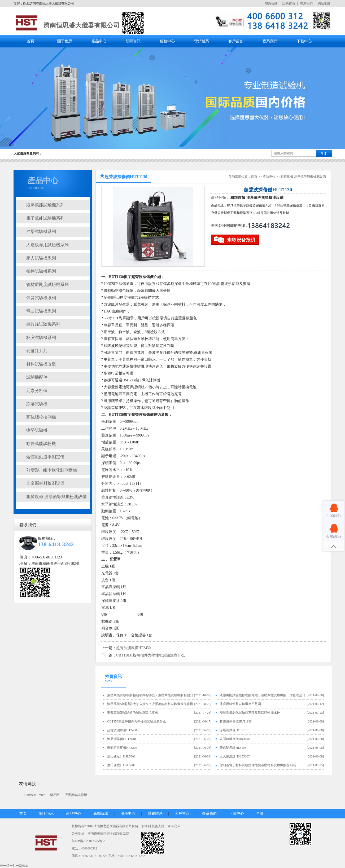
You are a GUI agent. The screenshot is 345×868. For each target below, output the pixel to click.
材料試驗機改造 (41, 364)
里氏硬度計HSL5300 (121, 756)
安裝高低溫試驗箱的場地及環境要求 (133, 713)
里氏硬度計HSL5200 (121, 765)
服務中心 (167, 41)
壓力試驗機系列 (41, 258)
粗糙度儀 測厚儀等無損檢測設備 (56, 497)
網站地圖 (324, 3)
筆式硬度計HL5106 (233, 748)
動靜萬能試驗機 (41, 444)
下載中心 (304, 41)
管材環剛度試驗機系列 (47, 285)
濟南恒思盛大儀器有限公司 (81, 25)
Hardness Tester (35, 795)
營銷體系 (202, 41)
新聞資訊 (133, 41)
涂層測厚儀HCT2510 (234, 730)
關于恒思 (65, 41)
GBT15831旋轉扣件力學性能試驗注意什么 (150, 655)
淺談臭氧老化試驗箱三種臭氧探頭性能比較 (250, 713)
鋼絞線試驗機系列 (43, 324)
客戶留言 (236, 41)
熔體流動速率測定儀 (45, 457)
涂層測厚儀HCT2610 (121, 739)
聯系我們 (306, 3)
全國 (260, 814)
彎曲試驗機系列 (41, 311)
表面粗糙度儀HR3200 (122, 748)
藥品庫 (55, 795)
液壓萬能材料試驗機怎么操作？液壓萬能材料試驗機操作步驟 (150, 704)
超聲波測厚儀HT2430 (134, 648)
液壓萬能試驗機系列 (45, 205)
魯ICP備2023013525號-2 (88, 841)
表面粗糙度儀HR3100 (235, 739)
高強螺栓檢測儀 (41, 417)
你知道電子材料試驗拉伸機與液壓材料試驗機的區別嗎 (258, 765)
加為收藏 (271, 3)
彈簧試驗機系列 (41, 298)
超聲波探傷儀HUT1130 (235, 721)
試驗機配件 (37, 377)
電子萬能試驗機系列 (45, 218)
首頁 (30, 41)
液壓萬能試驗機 (76, 795)
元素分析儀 (37, 391)
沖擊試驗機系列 (41, 232)
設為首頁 (289, 3)
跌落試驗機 (37, 404)
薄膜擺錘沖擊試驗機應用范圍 (240, 704)
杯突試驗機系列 (41, 338)
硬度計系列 (37, 351)
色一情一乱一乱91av (14, 866)
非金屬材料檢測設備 (45, 483)
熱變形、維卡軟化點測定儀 (52, 470)
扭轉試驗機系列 (41, 271)
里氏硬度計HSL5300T (235, 756)
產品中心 (99, 41)
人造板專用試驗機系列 (47, 245)
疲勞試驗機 (37, 430)
